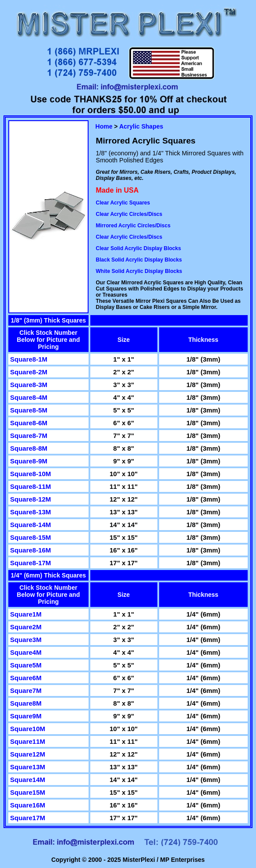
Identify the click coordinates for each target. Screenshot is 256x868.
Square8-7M (29, 436)
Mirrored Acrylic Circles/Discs (133, 226)
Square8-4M (29, 397)
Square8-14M (30, 525)
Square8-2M (29, 372)
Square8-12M (30, 499)
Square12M (28, 754)
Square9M (26, 716)
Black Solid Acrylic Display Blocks (139, 260)
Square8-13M (30, 512)
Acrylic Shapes (141, 126)
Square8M (26, 703)
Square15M (28, 792)
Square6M (26, 678)
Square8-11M (30, 486)
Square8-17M (30, 563)
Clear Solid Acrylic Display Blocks (139, 248)
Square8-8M (29, 448)
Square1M (26, 614)
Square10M (28, 729)
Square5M (26, 665)
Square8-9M (29, 461)
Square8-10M (30, 474)
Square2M (26, 627)
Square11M (28, 741)
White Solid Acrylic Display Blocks (139, 271)
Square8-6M (29, 423)
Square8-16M (30, 550)
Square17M (28, 818)
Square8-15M (30, 537)
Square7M (26, 690)
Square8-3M (29, 385)
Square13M (28, 767)
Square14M (28, 780)
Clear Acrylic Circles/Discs (129, 214)
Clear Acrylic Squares (123, 203)
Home (104, 126)
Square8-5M (29, 410)
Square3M (26, 640)
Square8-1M (29, 359)
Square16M (28, 805)
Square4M (26, 652)
